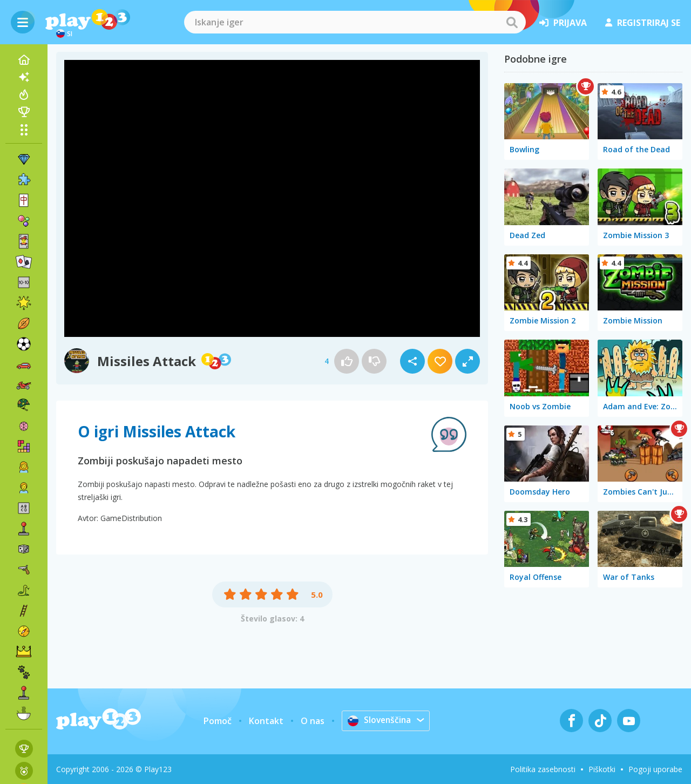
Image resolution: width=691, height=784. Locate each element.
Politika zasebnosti (543, 769)
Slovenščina (379, 720)
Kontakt (265, 721)
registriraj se (643, 23)
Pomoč (216, 721)
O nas (311, 721)
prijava (563, 23)
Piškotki (602, 769)
